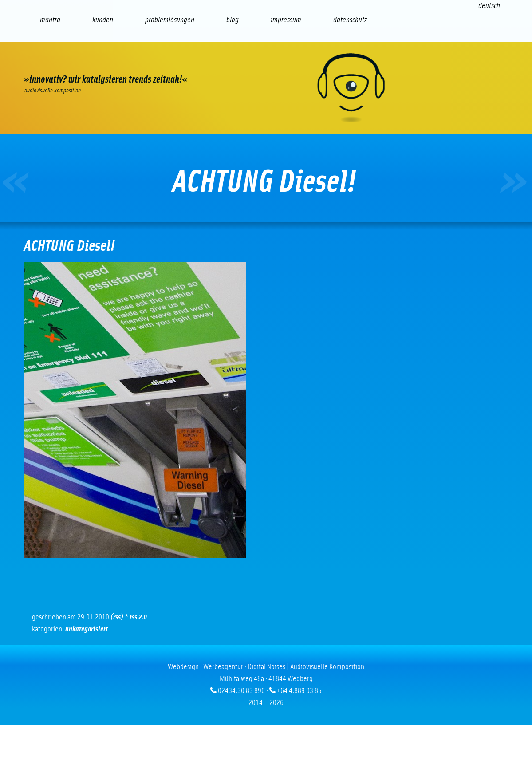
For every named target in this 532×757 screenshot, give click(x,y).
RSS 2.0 (138, 617)
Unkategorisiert (87, 629)
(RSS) (117, 617)
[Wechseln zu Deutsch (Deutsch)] (489, 6)
